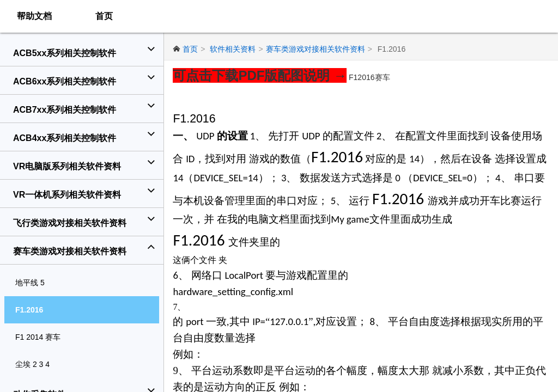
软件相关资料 (234, 49)
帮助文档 (34, 16)
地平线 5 (30, 283)
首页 (104, 16)
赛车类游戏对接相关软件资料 (317, 49)
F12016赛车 (371, 77)
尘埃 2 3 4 (32, 364)
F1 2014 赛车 (38, 337)
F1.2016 (29, 310)
